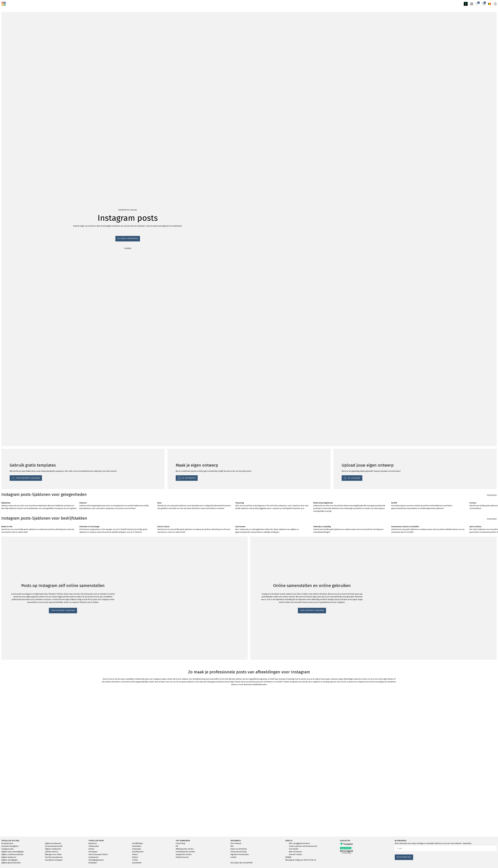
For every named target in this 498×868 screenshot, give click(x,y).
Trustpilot (5, 161)
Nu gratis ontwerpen (10, 159)
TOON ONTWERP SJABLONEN (16, 531)
